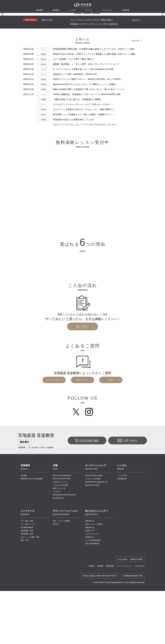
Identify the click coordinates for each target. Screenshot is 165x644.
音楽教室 (24, 555)
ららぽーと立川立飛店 (61, 565)
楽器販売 (56, 10)
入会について (82, 460)
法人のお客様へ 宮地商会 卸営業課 (130, 639)
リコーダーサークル (92, 614)
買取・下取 (24, 620)
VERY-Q (56, 604)
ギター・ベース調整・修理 (30, 617)
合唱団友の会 (90, 617)
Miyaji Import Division (92, 565)
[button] (69, 93)
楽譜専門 (96, 562)
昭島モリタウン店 (59, 568)
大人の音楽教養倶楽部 (93, 620)
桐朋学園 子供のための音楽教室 (32, 559)
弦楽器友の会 (90, 607)
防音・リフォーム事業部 (61, 601)
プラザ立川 (57, 572)
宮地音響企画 (122, 559)
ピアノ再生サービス (28, 604)
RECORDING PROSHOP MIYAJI (64, 575)
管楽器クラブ (90, 611)
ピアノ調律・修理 (27, 601)
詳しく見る (82, 406)
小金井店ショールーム (61, 562)
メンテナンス (107, 10)
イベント (89, 10)
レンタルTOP (122, 555)
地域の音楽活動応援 (92, 623)
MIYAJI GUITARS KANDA (62, 559)
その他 (110, 460)
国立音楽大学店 (58, 578)
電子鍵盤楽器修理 (27, 607)
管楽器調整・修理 (27, 614)
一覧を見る (135, 100)
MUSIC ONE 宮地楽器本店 (62, 555)
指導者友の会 (90, 601)
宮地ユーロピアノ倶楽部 (94, 604)
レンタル (72, 10)
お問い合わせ (127, 520)
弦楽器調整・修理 (27, 611)
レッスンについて (53, 460)
